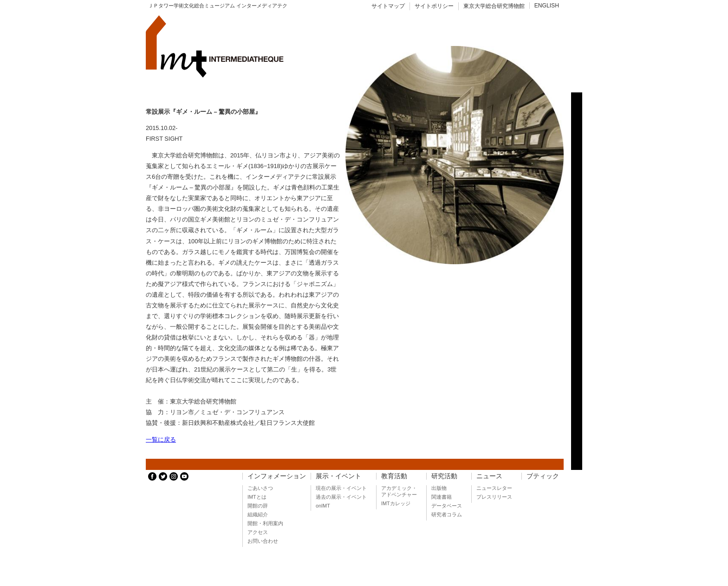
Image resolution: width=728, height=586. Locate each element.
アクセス (258, 532)
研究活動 (444, 476)
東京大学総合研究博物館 (494, 6)
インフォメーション (277, 476)
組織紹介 (258, 514)
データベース (447, 506)
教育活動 (394, 476)
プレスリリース (494, 497)
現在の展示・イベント (341, 488)
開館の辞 (258, 506)
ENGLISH (547, 6)
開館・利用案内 (265, 523)
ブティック (543, 476)
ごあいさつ (260, 488)
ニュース (489, 476)
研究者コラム (447, 514)
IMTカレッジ (396, 503)
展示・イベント (338, 476)
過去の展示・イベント (341, 497)
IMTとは (257, 497)
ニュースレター (494, 488)
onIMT (323, 506)
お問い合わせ (263, 541)
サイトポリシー (434, 6)
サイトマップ (388, 6)
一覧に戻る (161, 439)
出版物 (439, 488)
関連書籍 (442, 497)
